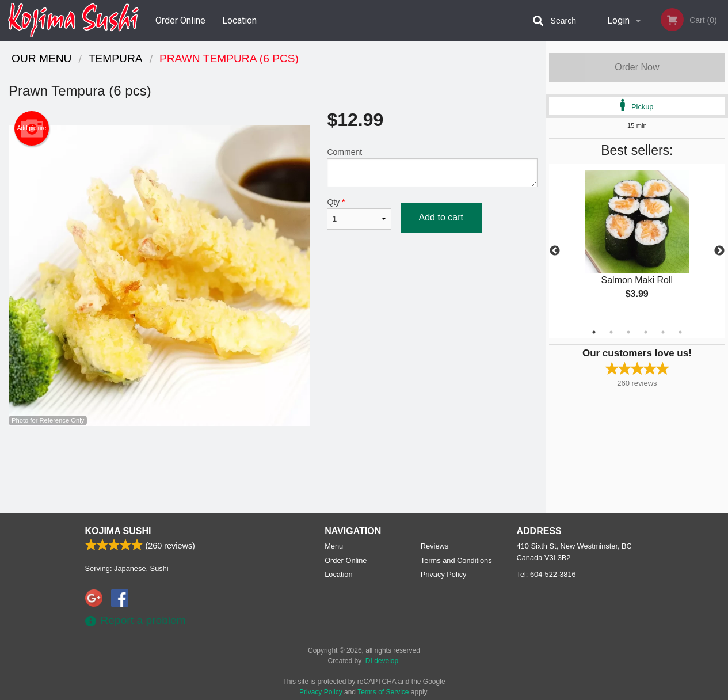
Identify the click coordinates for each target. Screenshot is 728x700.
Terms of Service (383, 692)
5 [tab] (663, 332)
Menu (334, 546)
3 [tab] (628, 332)
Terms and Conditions (456, 560)
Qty (359, 214)
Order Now (637, 67)
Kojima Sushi (118, 531)
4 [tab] (646, 332)
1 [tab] (594, 332)
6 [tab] (680, 332)
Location (239, 20)
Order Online (180, 20)
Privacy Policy (444, 574)
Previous (555, 251)
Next (719, 251)
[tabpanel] (637, 244)
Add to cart (441, 217)
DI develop (382, 661)
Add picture (32, 128)
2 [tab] (611, 332)
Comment (432, 167)
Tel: (546, 574)
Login (618, 20)
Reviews (434, 546)
